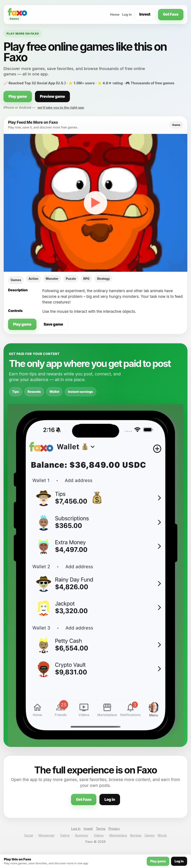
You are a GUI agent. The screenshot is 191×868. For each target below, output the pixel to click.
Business (82, 835)
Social (29, 835)
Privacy (114, 829)
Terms (101, 829)
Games (150, 835)
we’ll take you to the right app (61, 107)
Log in (127, 14)
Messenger (47, 835)
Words (162, 835)
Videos (99, 835)
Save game (53, 324)
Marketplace (118, 835)
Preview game (53, 97)
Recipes (136, 835)
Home (115, 14)
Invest (145, 14)
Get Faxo (171, 14)
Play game (18, 97)
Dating (65, 835)
